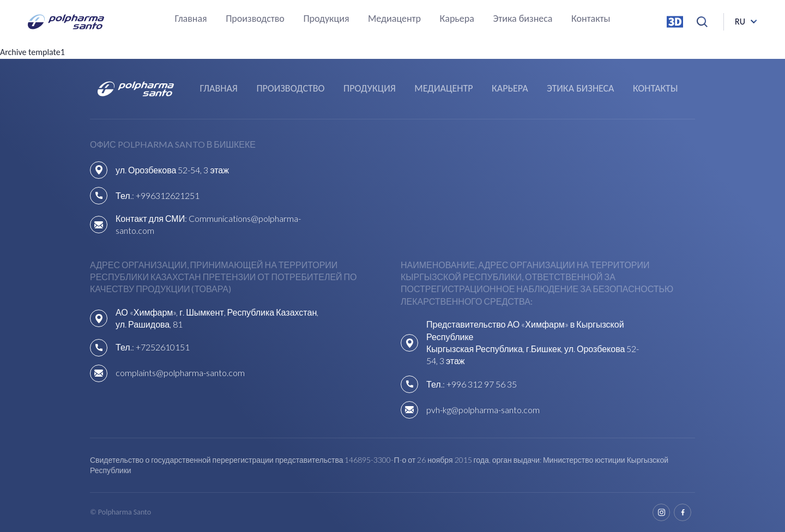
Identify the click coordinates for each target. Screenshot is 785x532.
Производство (255, 19)
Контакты (591, 19)
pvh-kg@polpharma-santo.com (483, 410)
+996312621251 (168, 195)
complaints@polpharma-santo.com (180, 373)
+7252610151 (163, 347)
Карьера (457, 19)
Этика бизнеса (523, 19)
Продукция (326, 19)
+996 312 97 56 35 (482, 384)
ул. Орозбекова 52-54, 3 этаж (172, 170)
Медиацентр (394, 19)
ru (740, 22)
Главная (191, 19)
